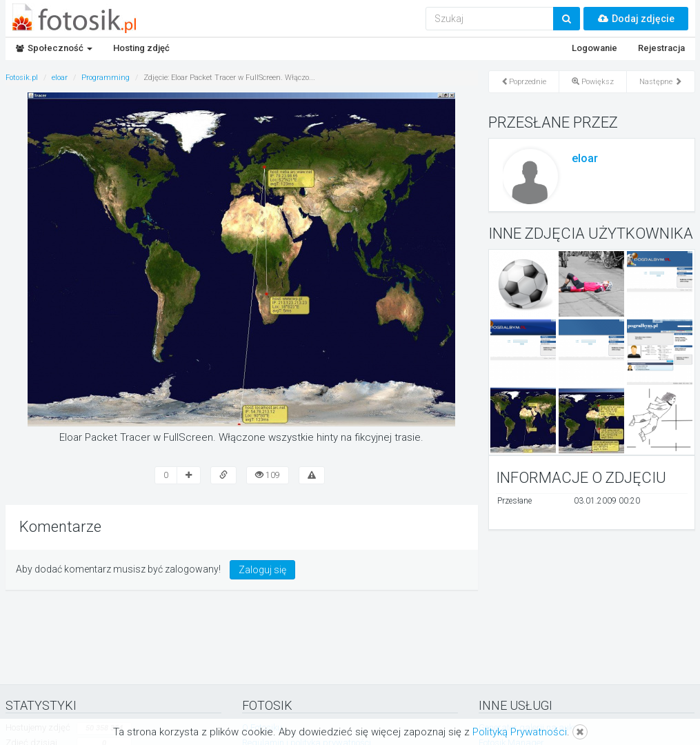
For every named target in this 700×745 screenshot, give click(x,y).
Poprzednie (524, 82)
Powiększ (593, 82)
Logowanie (594, 48)
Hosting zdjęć (141, 48)
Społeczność (54, 48)
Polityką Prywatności (520, 732)
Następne (661, 82)
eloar (585, 158)
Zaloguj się (262, 570)
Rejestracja (661, 48)
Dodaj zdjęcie (636, 19)
